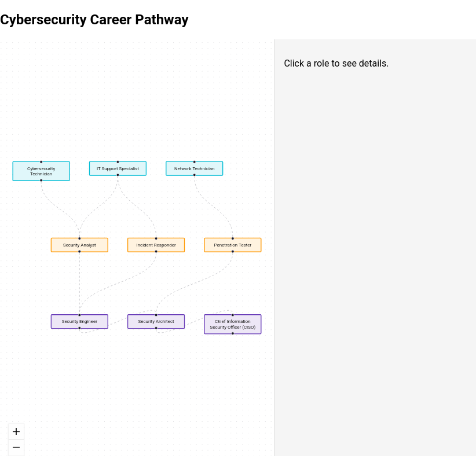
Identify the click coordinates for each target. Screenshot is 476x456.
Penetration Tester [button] (233, 245)
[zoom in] (16, 432)
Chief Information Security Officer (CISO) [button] (233, 324)
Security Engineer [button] (80, 321)
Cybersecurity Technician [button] (41, 171)
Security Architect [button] (156, 321)
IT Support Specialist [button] (118, 168)
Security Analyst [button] (80, 245)
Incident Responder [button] (156, 245)
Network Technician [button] (195, 168)
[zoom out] (16, 448)
